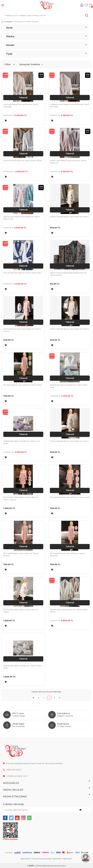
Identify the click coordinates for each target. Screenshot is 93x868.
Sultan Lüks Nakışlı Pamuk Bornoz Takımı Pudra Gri (68, 162)
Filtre (10, 64)
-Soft (30, 866)
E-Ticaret (38, 866)
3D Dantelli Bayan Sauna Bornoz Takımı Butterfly (68, 555)
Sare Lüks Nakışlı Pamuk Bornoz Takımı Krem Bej (21, 105)
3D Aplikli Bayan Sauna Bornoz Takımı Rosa (23, 385)
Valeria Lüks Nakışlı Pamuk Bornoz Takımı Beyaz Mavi (22, 218)
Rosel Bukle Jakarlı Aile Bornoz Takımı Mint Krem (69, 386)
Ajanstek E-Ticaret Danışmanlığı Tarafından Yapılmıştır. (46, 859)
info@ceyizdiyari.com (15, 776)
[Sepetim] (91, 5)
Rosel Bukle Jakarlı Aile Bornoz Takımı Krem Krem (22, 667)
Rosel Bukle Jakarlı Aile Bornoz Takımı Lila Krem (22, 442)
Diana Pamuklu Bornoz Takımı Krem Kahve (23, 160)
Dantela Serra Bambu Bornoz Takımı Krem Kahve (69, 611)
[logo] (46, 5)
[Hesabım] (82, 5)
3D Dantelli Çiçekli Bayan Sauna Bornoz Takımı (21, 611)
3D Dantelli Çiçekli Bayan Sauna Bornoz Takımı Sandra (21, 498)
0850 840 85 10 (12, 770)
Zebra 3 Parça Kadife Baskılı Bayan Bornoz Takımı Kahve (68, 274)
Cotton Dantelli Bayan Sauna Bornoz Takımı (69, 217)
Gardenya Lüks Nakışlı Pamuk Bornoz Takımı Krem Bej (70, 105)
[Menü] (3, 5)
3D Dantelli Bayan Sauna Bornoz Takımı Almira (21, 555)
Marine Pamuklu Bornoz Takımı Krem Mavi (22, 273)
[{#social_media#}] (5, 818)
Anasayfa (7, 21)
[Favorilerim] (86, 5)
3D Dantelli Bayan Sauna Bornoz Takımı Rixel (70, 497)
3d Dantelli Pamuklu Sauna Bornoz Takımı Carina (22, 330)
